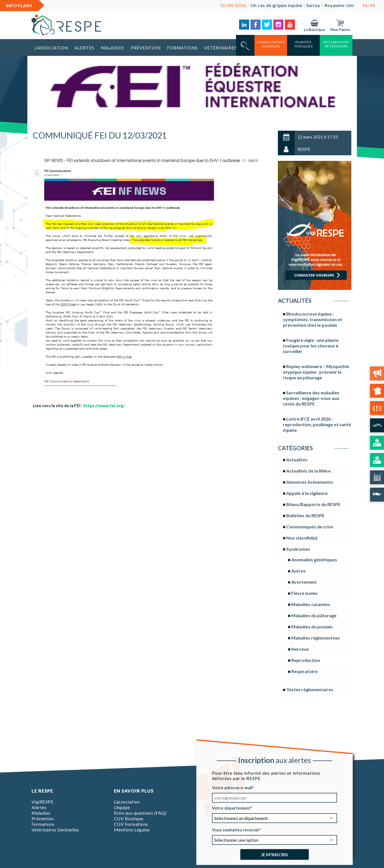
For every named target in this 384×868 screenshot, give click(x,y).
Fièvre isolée (304, 593)
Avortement (304, 582)
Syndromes (298, 549)
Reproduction (306, 660)
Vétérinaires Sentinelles (55, 830)
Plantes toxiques (303, 44)
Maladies (113, 48)
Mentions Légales (132, 830)
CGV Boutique (129, 818)
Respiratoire (304, 671)
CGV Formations (131, 824)
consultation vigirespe (271, 44)
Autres (298, 571)
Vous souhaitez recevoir (236, 830)
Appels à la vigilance (307, 493)
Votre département (231, 808)
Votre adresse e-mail (232, 788)
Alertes (84, 48)
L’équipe (122, 807)
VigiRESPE (43, 802)
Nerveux (300, 649)
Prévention (146, 48)
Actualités (297, 460)
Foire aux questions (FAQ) (140, 813)
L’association (51, 48)
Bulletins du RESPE (305, 515)
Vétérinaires (221, 48)
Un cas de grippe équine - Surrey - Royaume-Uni (296, 5)
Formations (182, 48)
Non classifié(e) (302, 538)
